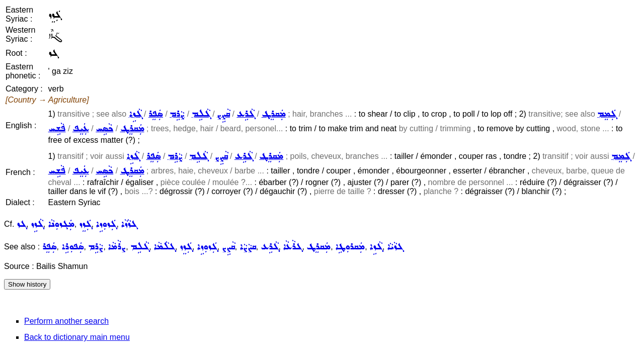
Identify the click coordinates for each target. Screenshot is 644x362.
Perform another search (66, 321)
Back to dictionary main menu (77, 337)
